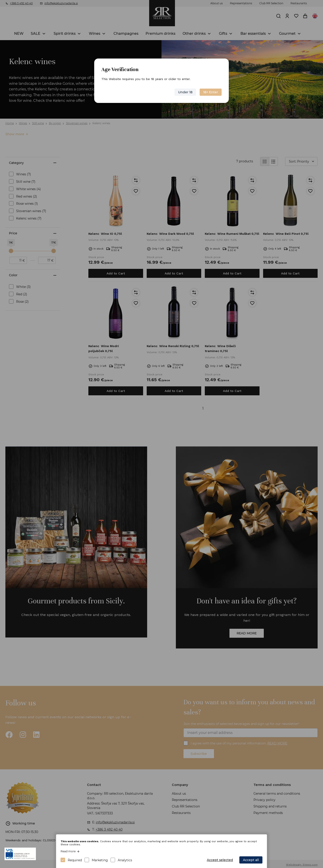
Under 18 (185, 92)
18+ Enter (211, 92)
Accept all (251, 860)
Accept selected (220, 860)
